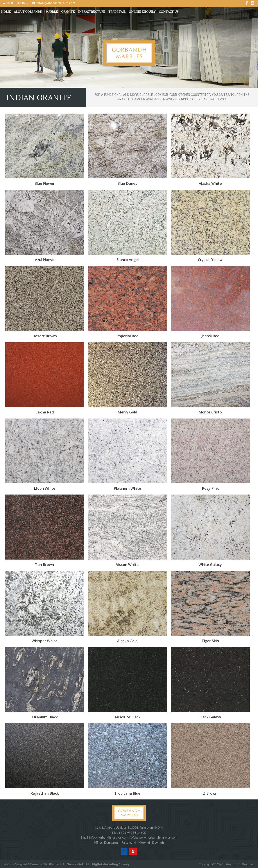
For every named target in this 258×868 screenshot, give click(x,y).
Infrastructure (92, 12)
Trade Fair (117, 12)
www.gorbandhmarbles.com (158, 837)
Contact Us (169, 12)
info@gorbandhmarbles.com (54, 3)
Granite (68, 12)
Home (6, 12)
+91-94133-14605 (15, 3)
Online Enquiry (142, 12)
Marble (52, 12)
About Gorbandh (28, 12)
